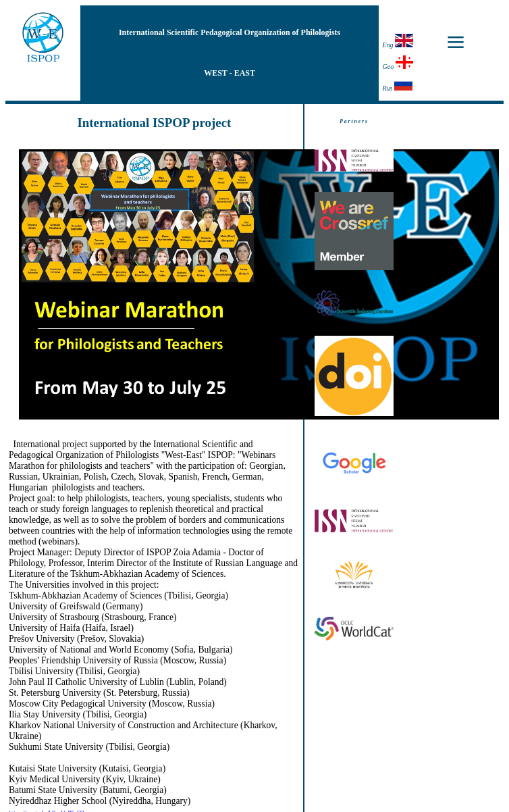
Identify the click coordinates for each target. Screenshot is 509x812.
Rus (397, 84)
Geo (398, 63)
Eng (397, 41)
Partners (354, 121)
